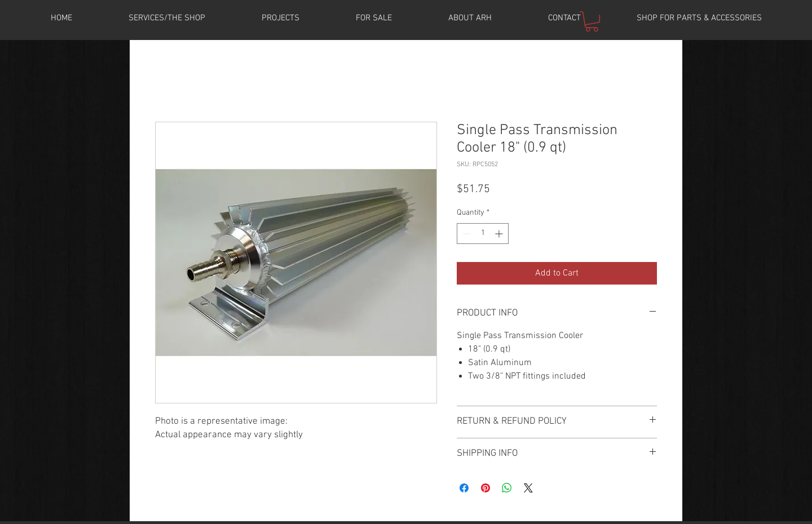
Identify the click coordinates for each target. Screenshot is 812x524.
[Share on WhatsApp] (507, 488)
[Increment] (500, 234)
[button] (281, 18)
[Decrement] (465, 234)
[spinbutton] (483, 234)
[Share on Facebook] (464, 488)
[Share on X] (528, 488)
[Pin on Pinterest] (486, 488)
